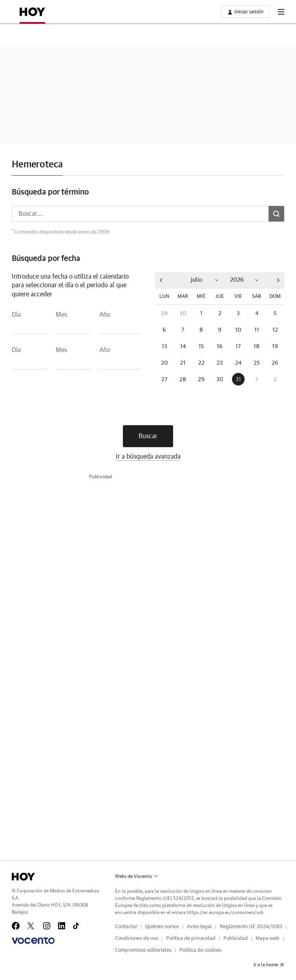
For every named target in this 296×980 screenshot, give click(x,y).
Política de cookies (200, 950)
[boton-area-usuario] (246, 12)
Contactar (126, 927)
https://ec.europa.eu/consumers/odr (225, 912)
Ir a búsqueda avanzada (148, 457)
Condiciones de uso (137, 939)
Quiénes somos (162, 927)
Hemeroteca (37, 165)
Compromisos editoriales (143, 950)
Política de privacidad (191, 939)
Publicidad (236, 939)
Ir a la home (269, 965)
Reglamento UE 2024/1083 (251, 927)
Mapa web (268, 939)
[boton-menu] (281, 12)
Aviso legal (199, 927)
